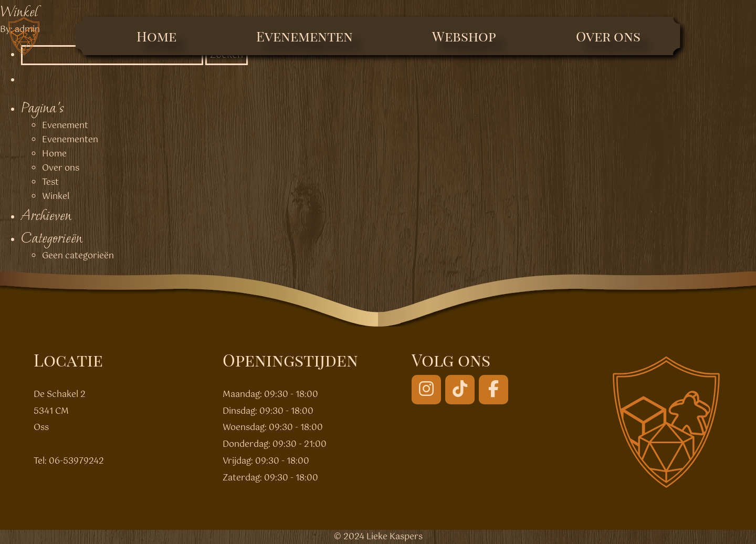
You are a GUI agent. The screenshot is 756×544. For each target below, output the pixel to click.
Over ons (608, 36)
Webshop (464, 36)
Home (156, 36)
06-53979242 (76, 461)
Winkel (19, 11)
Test (50, 182)
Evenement (65, 126)
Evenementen (304, 36)
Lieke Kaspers (395, 537)
